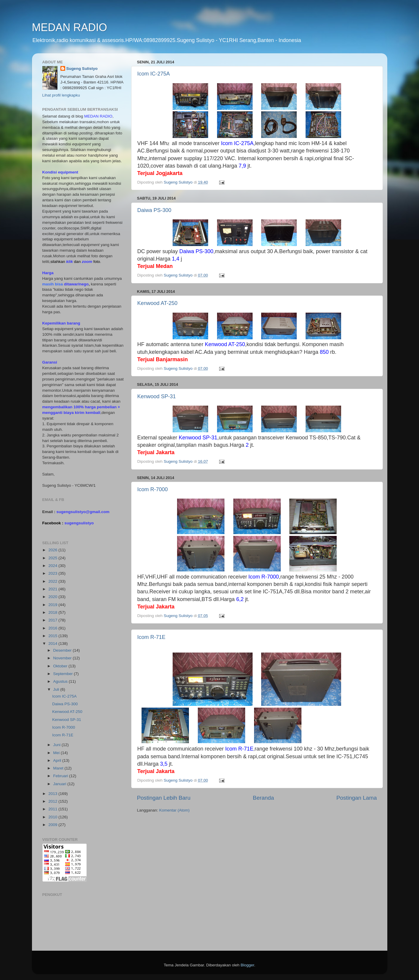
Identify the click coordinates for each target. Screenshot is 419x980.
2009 (53, 825)
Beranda (263, 798)
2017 (53, 620)
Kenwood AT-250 (158, 303)
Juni (58, 745)
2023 (53, 573)
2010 (53, 817)
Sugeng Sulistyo (82, 69)
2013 (53, 794)
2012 (53, 801)
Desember (63, 650)
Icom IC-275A (154, 74)
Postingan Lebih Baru (164, 798)
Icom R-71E (151, 637)
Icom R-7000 (153, 489)
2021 (53, 589)
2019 (53, 605)
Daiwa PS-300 (154, 210)
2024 (53, 566)
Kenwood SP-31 (157, 396)
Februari (61, 776)
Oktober (61, 666)
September (64, 674)
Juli (57, 689)
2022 (53, 581)
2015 (53, 636)
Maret (59, 768)
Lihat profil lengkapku (61, 95)
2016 (53, 628)
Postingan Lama (357, 798)
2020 (53, 597)
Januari (60, 784)
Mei (57, 753)
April (58, 760)
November (63, 658)
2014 (53, 644)
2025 (53, 558)
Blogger (248, 965)
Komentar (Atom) (175, 810)
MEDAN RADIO (70, 27)
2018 (53, 612)
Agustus (61, 681)
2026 (53, 550)
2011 (53, 809)
